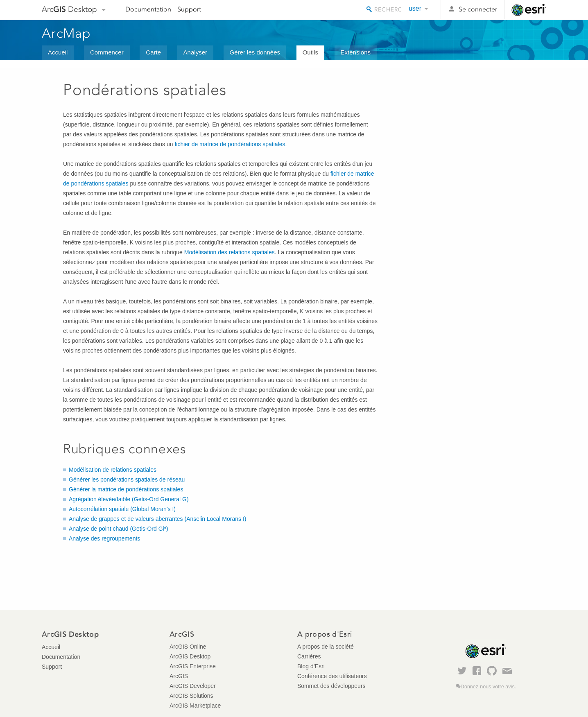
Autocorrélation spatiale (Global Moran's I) (122, 509)
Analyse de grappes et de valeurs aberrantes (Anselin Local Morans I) (157, 519)
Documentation (148, 9)
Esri (529, 10)
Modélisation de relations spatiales (113, 470)
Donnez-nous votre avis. (488, 687)
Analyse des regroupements (104, 538)
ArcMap (67, 33)
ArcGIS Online (188, 647)
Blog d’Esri (311, 666)
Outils (310, 52)
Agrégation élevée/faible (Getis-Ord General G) (129, 499)
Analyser (195, 52)
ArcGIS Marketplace (195, 706)
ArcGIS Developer (193, 686)
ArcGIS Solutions (191, 696)
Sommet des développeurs (331, 686)
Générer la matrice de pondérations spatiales (126, 489)
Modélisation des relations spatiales (230, 252)
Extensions (356, 52)
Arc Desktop (69, 9)
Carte (153, 52)
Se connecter (478, 9)
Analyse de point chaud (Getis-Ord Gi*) (119, 529)
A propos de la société (326, 647)
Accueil (58, 52)
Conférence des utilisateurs (332, 676)
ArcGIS (179, 676)
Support (189, 9)
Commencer (107, 52)
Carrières (309, 656)
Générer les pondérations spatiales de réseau (127, 480)
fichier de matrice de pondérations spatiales (230, 144)
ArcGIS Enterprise (193, 666)
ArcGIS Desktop (190, 656)
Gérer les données (255, 52)
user (415, 8)
